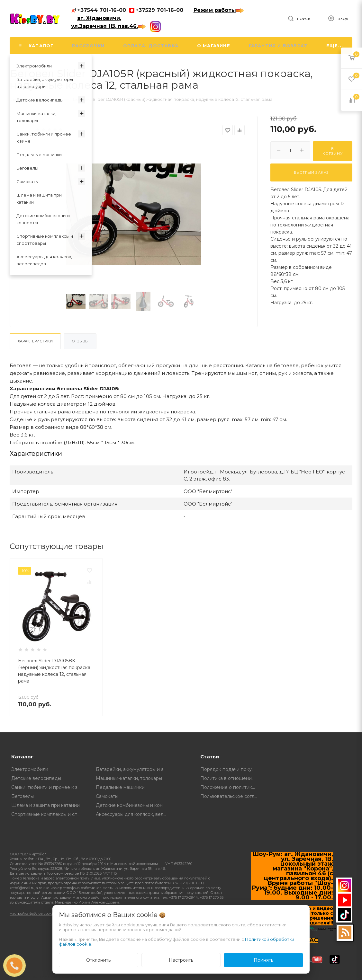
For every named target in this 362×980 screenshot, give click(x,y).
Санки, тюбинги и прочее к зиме (49, 787)
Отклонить (98, 960)
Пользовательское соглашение (231, 796)
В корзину (333, 151)
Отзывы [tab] (80, 341)
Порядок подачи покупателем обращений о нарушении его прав (231, 769)
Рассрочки (88, 46)
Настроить (181, 960)
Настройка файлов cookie (32, 914)
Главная (18, 99)
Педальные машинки (120, 787)
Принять (263, 960)
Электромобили (30, 769)
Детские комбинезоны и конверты (133, 805)
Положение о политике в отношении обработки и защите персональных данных (231, 787)
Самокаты (107, 796)
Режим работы (219, 10)
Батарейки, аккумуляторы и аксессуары (133, 769)
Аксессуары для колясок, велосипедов (133, 814)
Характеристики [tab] (35, 341)
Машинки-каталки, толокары (129, 778)
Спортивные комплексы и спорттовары (49, 814)
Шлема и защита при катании (45, 805)
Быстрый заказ (311, 172)
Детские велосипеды (36, 778)
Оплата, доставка (151, 46)
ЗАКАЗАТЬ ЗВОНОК (17, 966)
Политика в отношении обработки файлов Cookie (231, 778)
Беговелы (23, 796)
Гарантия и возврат (278, 46)
